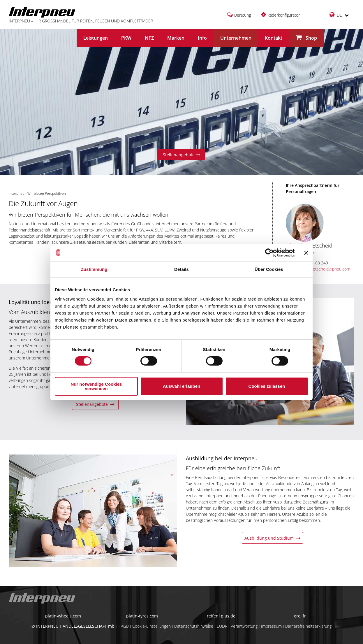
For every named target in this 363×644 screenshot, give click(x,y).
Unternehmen (236, 38)
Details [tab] (181, 269)
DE (339, 15)
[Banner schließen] (306, 252)
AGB (125, 626)
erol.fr (300, 616)
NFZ (149, 38)
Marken (176, 38)
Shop (306, 38)
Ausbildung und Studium (272, 538)
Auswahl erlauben (181, 386)
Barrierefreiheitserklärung (308, 626)
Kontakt (274, 38)
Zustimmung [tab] (94, 269)
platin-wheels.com (63, 616)
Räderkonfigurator (284, 15)
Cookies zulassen (267, 386)
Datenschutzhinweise (194, 626)
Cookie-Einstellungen (151, 626)
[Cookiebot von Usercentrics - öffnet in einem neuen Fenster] (269, 252)
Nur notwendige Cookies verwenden (96, 386)
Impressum (271, 626)
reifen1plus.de (221, 616)
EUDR (222, 626)
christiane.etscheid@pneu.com (319, 269)
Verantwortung (244, 626)
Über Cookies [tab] (269, 269)
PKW (126, 38)
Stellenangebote (181, 155)
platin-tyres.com (142, 616)
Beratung (243, 15)
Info (202, 38)
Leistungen (96, 38)
